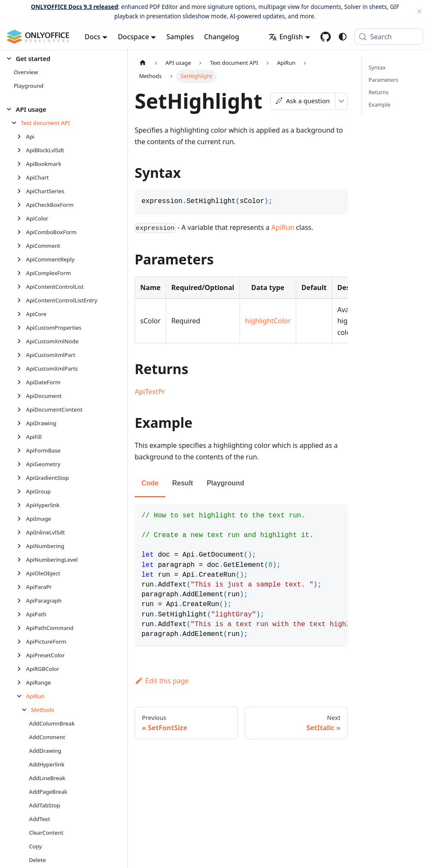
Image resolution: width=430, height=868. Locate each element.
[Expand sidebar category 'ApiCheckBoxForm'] (22, 205)
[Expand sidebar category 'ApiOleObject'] (22, 573)
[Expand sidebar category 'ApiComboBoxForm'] (22, 232)
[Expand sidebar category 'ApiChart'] (22, 177)
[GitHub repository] (326, 37)
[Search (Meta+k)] (389, 37)
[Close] (419, 12)
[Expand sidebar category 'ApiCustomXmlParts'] (22, 369)
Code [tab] (150, 483)
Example (379, 105)
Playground (225, 483)
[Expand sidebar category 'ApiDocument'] (22, 396)
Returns (379, 92)
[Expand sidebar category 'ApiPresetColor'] (22, 655)
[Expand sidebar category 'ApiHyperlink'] (22, 505)
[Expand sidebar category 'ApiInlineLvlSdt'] (22, 532)
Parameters (384, 80)
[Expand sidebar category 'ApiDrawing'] (22, 423)
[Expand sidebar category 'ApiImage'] (22, 519)
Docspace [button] (133, 37)
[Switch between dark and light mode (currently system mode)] (343, 37)
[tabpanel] (241, 575)
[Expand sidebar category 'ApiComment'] (22, 246)
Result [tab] (183, 483)
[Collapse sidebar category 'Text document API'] (16, 123)
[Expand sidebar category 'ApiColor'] (22, 218)
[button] (60, 59)
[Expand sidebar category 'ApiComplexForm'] (22, 273)
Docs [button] (93, 37)
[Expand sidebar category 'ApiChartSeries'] (22, 191)
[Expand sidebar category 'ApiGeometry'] (22, 464)
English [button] (286, 37)
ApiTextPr (150, 392)
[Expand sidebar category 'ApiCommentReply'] (22, 259)
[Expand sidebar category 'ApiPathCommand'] (22, 628)
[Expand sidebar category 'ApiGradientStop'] (22, 478)
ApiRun (283, 227)
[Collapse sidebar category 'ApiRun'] (22, 696)
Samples (180, 37)
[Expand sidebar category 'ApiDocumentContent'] (22, 409)
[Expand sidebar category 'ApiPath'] (22, 614)
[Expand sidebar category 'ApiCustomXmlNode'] (22, 341)
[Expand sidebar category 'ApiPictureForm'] (22, 642)
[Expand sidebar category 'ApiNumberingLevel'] (22, 560)
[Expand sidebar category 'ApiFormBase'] (22, 450)
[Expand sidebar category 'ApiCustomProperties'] (22, 328)
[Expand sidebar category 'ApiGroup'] (22, 491)
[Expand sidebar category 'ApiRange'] (22, 682)
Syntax (377, 67)
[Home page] (143, 63)
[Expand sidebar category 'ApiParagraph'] (22, 601)
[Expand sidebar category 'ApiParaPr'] (22, 587)
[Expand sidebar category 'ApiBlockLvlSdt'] (22, 150)
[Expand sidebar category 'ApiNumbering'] (22, 546)
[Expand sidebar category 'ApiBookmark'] (22, 164)
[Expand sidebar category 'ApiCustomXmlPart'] (22, 355)
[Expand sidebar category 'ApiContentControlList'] (22, 287)
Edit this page (162, 681)
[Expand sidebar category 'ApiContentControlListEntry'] (22, 300)
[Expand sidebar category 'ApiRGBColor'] (22, 669)
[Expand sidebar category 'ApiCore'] (22, 314)
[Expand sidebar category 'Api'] (22, 136)
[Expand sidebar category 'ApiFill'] (22, 437)
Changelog (222, 37)
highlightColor (268, 321)
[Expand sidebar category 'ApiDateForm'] (22, 382)
